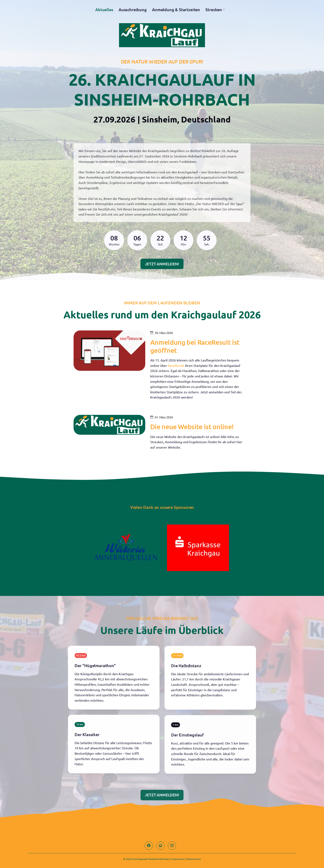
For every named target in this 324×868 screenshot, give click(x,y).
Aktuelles (104, 11)
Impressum (178, 859)
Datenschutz (194, 859)
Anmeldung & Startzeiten (176, 11)
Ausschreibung (133, 11)
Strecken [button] (214, 11)
